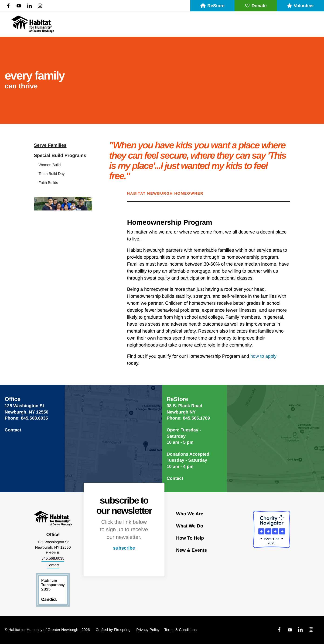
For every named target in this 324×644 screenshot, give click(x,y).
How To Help (190, 538)
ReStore (212, 6)
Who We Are (190, 514)
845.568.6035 (53, 559)
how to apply (263, 356)
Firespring (122, 630)
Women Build (50, 165)
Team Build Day (52, 174)
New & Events (191, 550)
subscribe (124, 548)
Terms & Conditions (180, 630)
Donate (256, 6)
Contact (13, 430)
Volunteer (300, 6)
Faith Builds (48, 183)
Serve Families (50, 145)
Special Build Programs (60, 156)
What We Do (190, 526)
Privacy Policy (148, 630)
